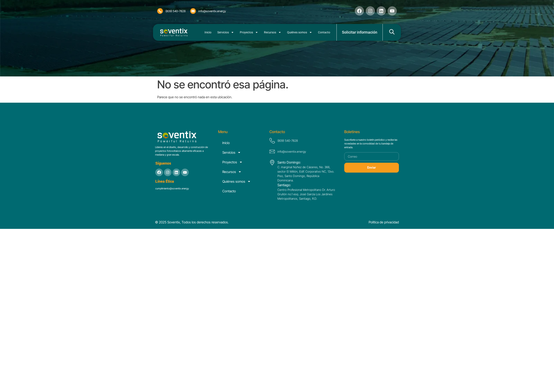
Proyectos (249, 32)
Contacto (324, 32)
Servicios (226, 32)
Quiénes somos (300, 32)
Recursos (273, 32)
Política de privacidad (384, 222)
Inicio (208, 32)
